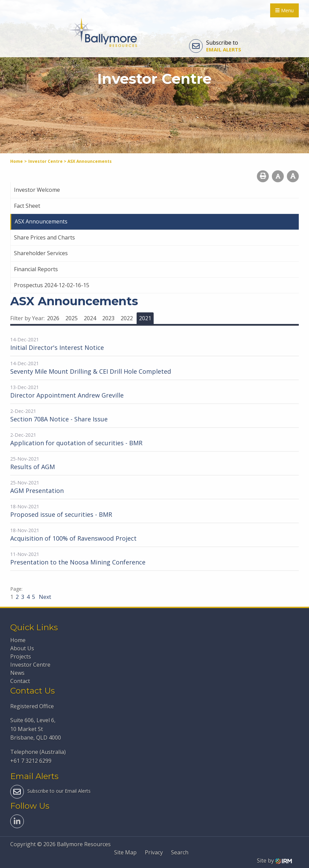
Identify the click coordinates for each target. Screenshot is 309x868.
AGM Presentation (37, 491)
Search (180, 852)
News (17, 673)
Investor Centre (30, 665)
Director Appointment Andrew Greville (67, 395)
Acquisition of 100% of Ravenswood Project (73, 538)
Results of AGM (33, 467)
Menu (284, 10)
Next (44, 597)
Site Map (125, 852)
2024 (90, 318)
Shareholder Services (41, 253)
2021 (145, 318)
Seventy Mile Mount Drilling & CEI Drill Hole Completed (91, 371)
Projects (21, 656)
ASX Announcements (41, 221)
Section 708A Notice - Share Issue (59, 419)
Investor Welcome (37, 190)
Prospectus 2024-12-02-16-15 (52, 285)
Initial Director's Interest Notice (57, 347)
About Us (22, 648)
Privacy (154, 852)
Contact (20, 681)
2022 (127, 318)
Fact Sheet (27, 206)
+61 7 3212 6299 (31, 761)
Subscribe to (215, 46)
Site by (274, 861)
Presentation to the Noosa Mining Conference (78, 562)
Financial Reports (36, 269)
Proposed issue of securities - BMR (61, 514)
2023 (108, 318)
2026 (53, 318)
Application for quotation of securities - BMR (76, 443)
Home (18, 640)
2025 (72, 318)
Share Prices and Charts (44, 237)
